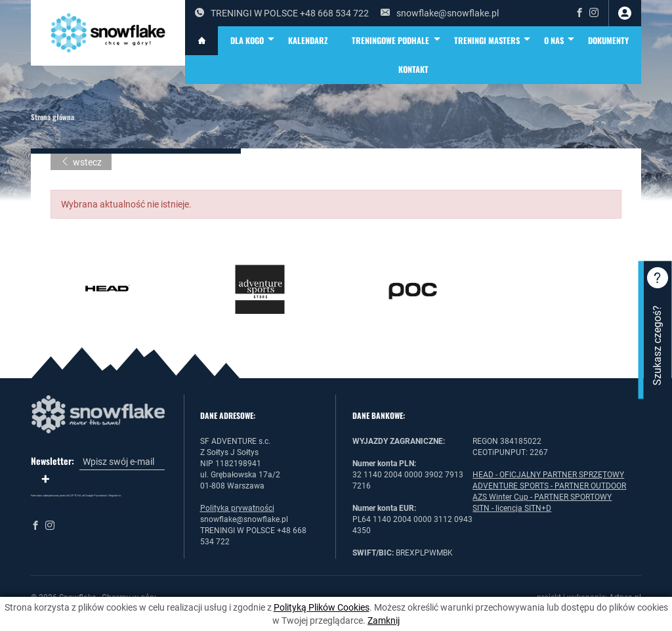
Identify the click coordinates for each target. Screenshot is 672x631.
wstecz (81, 162)
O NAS (560, 41)
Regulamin (115, 495)
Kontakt (413, 69)
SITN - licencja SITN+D (512, 508)
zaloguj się (625, 13)
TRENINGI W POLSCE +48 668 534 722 (282, 13)
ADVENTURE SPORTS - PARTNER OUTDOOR (549, 486)
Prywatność (100, 495)
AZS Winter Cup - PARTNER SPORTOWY (542, 497)
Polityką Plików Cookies (322, 607)
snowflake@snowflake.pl (440, 13)
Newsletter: (52, 461)
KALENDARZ (308, 40)
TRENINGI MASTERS (493, 41)
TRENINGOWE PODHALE (397, 41)
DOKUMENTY (608, 40)
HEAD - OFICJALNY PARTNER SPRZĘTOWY (548, 475)
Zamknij (384, 620)
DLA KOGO (253, 41)
